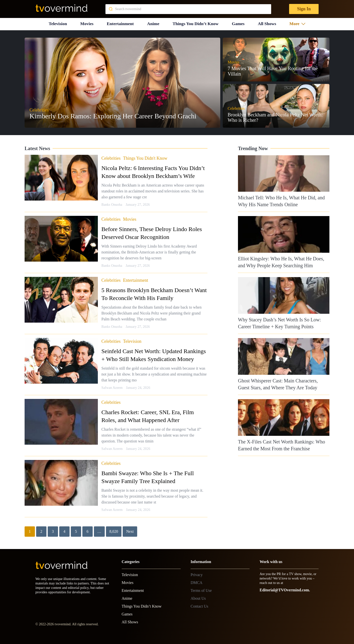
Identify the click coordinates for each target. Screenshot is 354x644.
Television (58, 23)
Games (239, 23)
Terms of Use (201, 590)
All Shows (267, 23)
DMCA (196, 582)
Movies (87, 23)
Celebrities (111, 157)
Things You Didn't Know (145, 157)
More (298, 23)
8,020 (114, 531)
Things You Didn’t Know (196, 23)
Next (130, 531)
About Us (198, 598)
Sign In (304, 9)
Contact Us (199, 605)
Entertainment (120, 23)
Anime (153, 23)
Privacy (197, 574)
